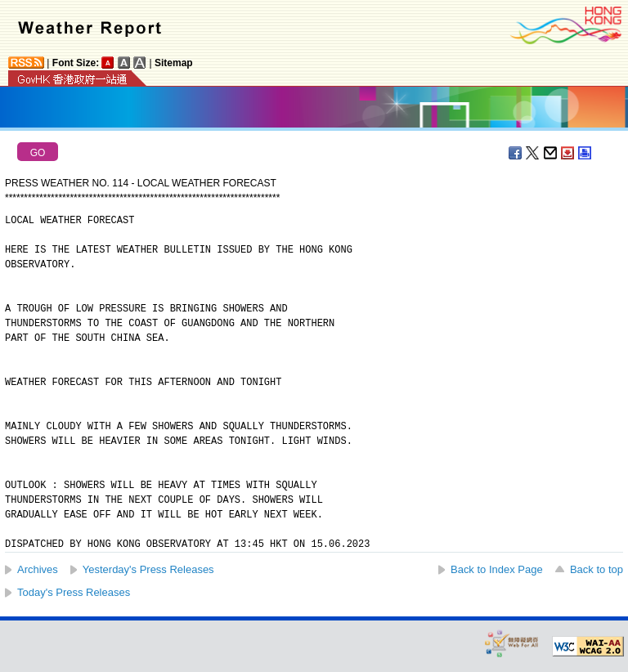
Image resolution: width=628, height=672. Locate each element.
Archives (38, 569)
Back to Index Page (497, 569)
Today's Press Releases (74, 592)
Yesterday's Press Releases (148, 569)
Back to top (597, 569)
